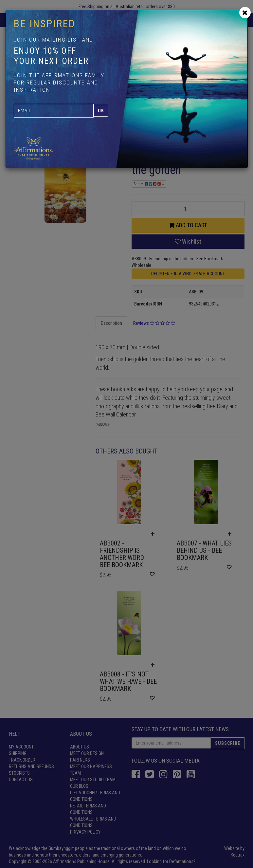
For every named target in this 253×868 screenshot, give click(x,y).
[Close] (245, 13)
